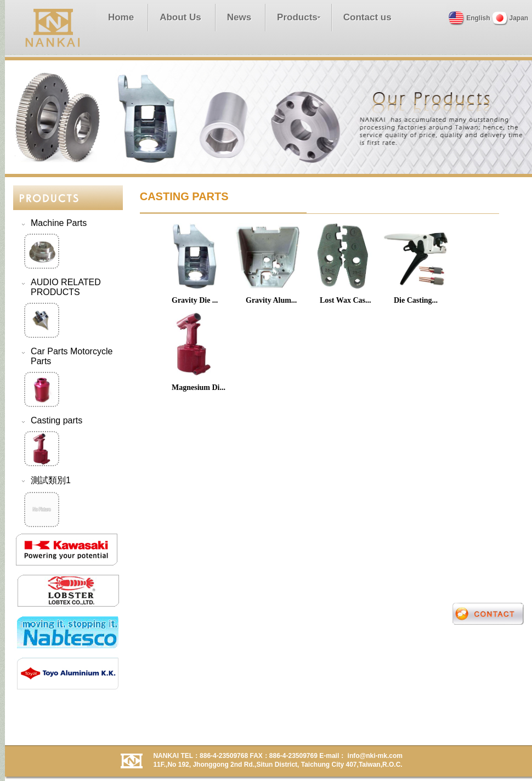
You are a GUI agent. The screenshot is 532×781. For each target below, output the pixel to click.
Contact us (367, 17)
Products (297, 17)
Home (121, 17)
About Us (180, 17)
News (239, 17)
